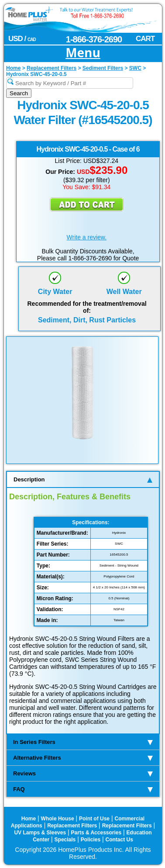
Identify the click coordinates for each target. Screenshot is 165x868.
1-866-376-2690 (94, 39)
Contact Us (119, 840)
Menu (83, 53)
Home (29, 819)
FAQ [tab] (83, 789)
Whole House (58, 819)
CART (145, 39)
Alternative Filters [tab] (83, 758)
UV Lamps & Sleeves (40, 833)
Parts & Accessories (96, 833)
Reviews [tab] (83, 773)
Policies (91, 840)
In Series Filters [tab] (83, 742)
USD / (22, 39)
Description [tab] (83, 479)
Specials (65, 840)
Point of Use (94, 819)
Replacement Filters (72, 826)
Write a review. (87, 237)
